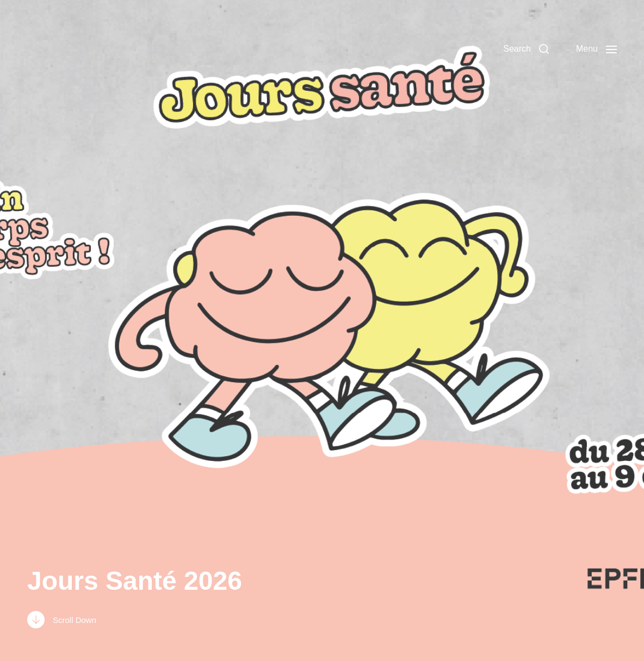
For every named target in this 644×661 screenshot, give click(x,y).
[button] (526, 49)
